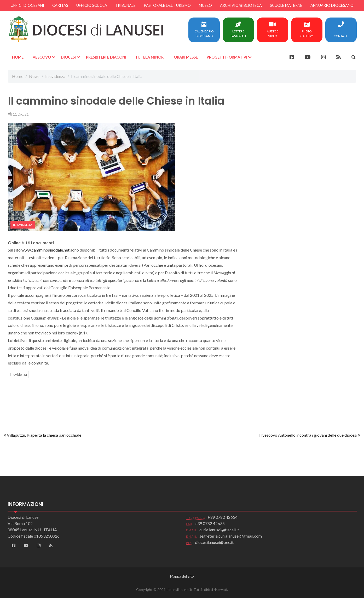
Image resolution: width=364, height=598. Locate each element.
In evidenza (55, 76)
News (34, 76)
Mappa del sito (182, 576)
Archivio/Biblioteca (241, 5)
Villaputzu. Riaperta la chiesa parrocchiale (43, 435)
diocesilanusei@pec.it (214, 542)
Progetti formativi (227, 57)
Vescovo (42, 57)
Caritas (60, 5)
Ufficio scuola (92, 5)
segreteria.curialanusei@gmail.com (231, 536)
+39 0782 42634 (223, 517)
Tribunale (125, 5)
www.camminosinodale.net (45, 250)
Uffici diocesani (27, 5)
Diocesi (68, 57)
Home (18, 57)
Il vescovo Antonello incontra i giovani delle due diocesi (310, 435)
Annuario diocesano (332, 5)
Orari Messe (186, 57)
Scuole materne (286, 5)
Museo (205, 5)
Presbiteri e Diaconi (106, 57)
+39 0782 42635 (210, 523)
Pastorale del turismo (167, 5)
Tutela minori (150, 57)
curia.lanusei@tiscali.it (219, 530)
